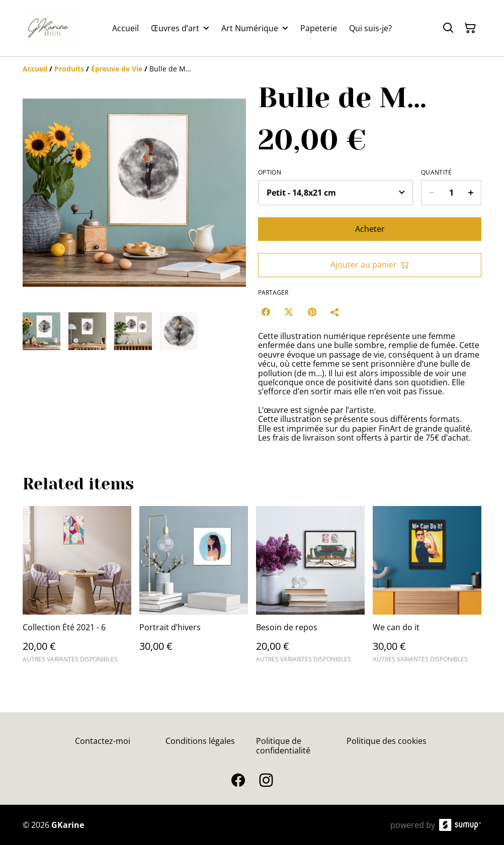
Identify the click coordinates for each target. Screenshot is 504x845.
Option (270, 173)
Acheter (370, 229)
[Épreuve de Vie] (117, 69)
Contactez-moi (103, 741)
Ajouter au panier (370, 265)
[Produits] (69, 69)
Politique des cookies (387, 741)
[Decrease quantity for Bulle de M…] (431, 193)
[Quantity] (451, 193)
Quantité (436, 173)
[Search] (448, 28)
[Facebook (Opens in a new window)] (266, 312)
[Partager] (335, 312)
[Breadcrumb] (252, 69)
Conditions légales (200, 741)
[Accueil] (35, 69)
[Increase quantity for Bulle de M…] (471, 193)
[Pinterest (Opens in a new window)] (312, 312)
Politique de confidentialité (283, 746)
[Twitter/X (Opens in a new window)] (289, 312)
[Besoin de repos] (310, 589)
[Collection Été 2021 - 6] (77, 589)
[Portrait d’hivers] (194, 589)
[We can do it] (427, 589)
